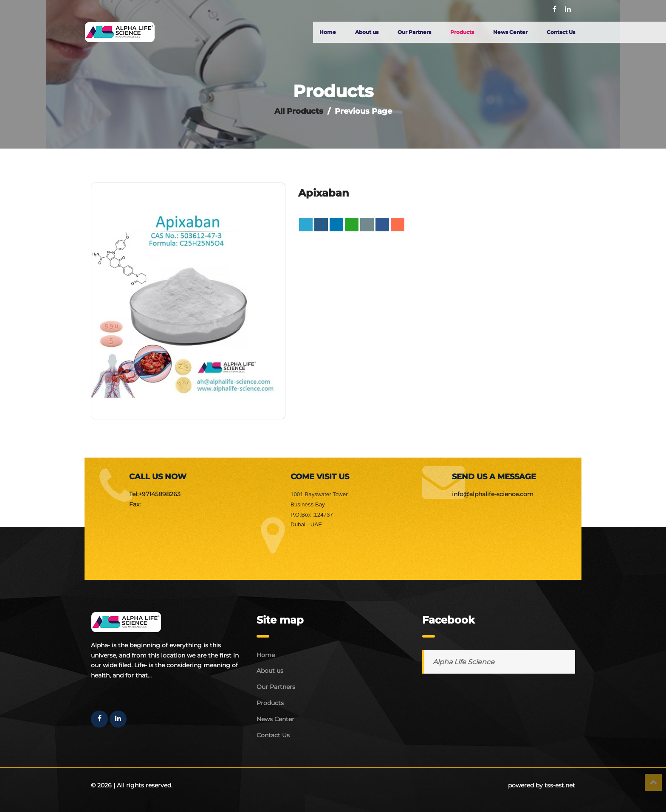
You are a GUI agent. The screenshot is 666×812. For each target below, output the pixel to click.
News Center (510, 32)
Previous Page (363, 111)
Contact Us (561, 32)
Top (653, 782)
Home (328, 32)
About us (367, 32)
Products (462, 32)
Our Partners (414, 32)
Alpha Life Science (464, 662)
